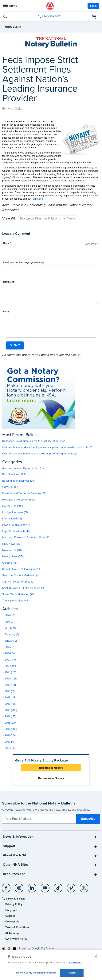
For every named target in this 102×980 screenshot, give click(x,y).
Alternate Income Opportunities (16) (23, 468)
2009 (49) (10, 748)
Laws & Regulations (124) (17, 525)
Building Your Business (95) (18, 481)
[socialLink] (7, 890)
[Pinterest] (71, 887)
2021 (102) (10, 672)
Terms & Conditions (17, 927)
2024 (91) (10, 653)
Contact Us (12, 922)
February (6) (12, 634)
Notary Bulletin (13, 27)
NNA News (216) (12, 544)
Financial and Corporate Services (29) (24, 493)
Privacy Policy (14, 904)
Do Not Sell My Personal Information (36, 973)
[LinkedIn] (32, 887)
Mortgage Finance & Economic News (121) (27, 538)
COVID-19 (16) (10, 487)
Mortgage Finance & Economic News (48, 218)
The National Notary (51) (16, 601)
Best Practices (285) (14, 474)
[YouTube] (45, 887)
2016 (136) (10, 704)
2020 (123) (11, 679)
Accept (72, 973)
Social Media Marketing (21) (18, 594)
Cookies (10, 916)
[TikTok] (58, 887)
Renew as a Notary (51, 778)
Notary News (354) (13, 556)
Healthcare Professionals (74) (19, 500)
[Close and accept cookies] (96, 956)
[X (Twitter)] (84, 887)
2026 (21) (10, 615)
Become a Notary (51, 768)
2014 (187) (10, 716)
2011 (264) (10, 735)
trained (93, 196)
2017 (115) (10, 698)
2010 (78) (10, 742)
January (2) (11, 641)
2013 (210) (10, 723)
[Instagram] (19, 887)
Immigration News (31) (15, 512)
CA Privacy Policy (16, 939)
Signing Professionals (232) (18, 582)
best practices (35, 199)
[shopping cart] (84, 17)
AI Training (12, 933)
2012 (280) (11, 729)
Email (24, 262)
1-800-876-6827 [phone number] (51, 17)
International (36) (12, 519)
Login (93, 6)
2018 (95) (10, 691)
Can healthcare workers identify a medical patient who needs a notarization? (47, 447)
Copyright (11, 910)
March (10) (10, 628)
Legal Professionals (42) (16, 531)
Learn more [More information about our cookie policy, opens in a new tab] (76, 963)
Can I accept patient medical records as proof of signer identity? (40, 454)
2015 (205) (11, 710)
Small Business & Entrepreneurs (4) (23, 588)
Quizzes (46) (10, 563)
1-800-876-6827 (15, 899)
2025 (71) (10, 647)
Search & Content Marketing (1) (20, 575)
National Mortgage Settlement (23, 135)
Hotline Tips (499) (13, 506)
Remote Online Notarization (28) (21, 569)
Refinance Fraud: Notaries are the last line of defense (34, 441)
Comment (9, 282)
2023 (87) (10, 660)
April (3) (9, 622)
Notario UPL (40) (12, 550)
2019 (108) (10, 685)
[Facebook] (6, 887)
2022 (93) (10, 666)
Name (7, 243)
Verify (6, 312)
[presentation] (32, 322)
